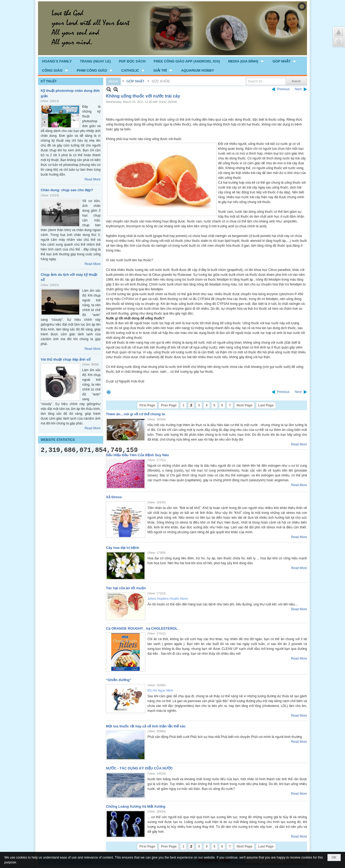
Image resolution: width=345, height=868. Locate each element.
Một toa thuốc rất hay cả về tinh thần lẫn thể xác (146, 726)
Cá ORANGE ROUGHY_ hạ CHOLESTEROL (142, 628)
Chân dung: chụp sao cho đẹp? (67, 190)
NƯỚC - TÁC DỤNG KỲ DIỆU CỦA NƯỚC (139, 768)
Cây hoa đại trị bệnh (123, 548)
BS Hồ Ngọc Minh (160, 691)
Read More (93, 179)
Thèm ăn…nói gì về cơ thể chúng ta (135, 414)
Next (298, 89)
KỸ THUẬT (49, 81)
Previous (283, 89)
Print (109, 392)
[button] (246, 61)
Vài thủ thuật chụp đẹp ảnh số (66, 359)
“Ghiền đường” (119, 680)
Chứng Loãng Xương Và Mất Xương (136, 806)
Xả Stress (114, 497)
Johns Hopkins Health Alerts (168, 599)
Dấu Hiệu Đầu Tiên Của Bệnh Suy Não (137, 455)
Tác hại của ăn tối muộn (126, 588)
